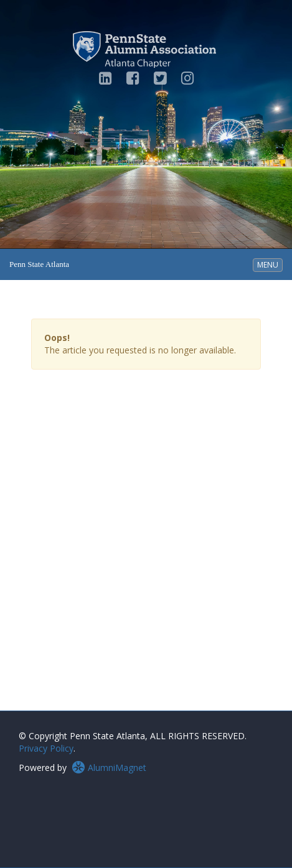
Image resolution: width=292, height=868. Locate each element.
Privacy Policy (46, 748)
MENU (270, 264)
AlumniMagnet (109, 768)
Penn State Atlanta (39, 264)
